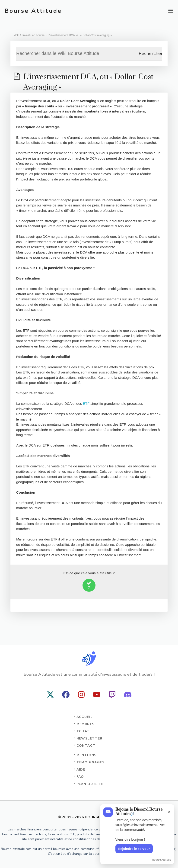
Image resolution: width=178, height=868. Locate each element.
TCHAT (83, 731)
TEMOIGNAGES (91, 762)
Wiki (17, 35)
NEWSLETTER (90, 738)
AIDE (81, 770)
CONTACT (86, 746)
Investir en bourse (33, 35)
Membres (86, 724)
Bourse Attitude (33, 11)
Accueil (85, 717)
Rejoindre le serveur (134, 849)
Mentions (87, 755)
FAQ (80, 777)
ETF (86, 403)
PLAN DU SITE (90, 784)
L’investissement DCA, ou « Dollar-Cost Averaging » (80, 35)
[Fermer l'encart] (168, 810)
